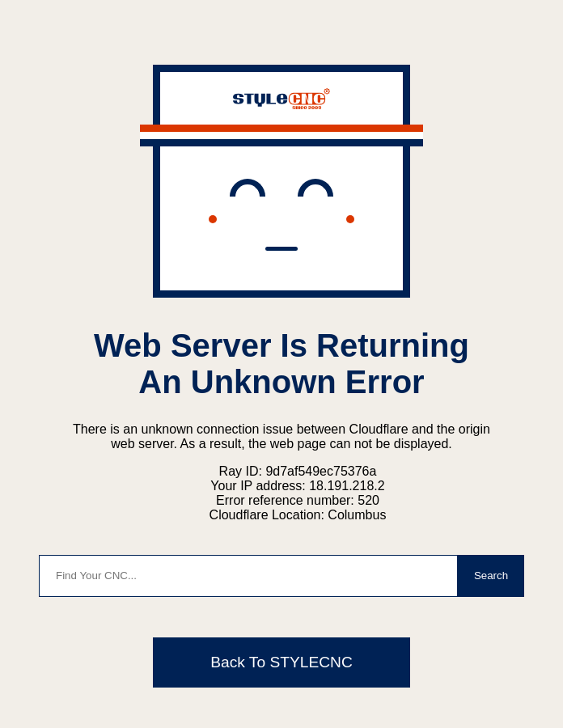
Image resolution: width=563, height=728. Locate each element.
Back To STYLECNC (281, 662)
